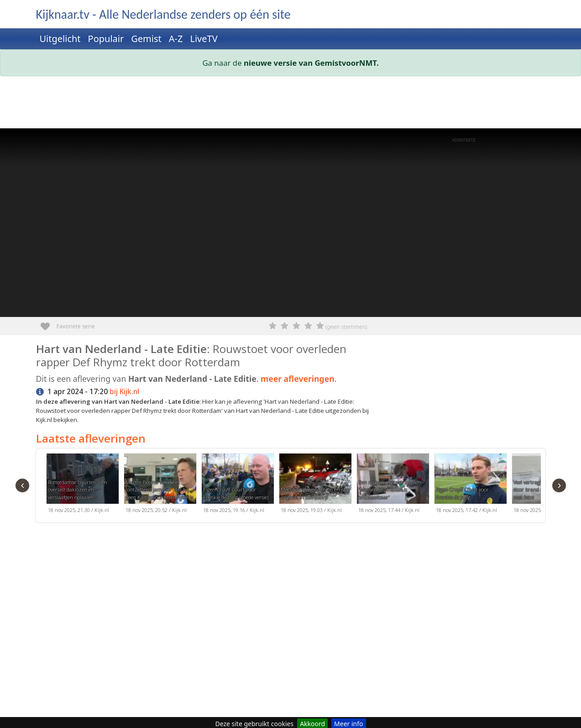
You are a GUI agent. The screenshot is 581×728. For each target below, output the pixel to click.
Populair (106, 39)
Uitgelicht (60, 39)
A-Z (176, 39)
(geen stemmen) (346, 327)
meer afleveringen (298, 379)
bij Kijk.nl (124, 392)
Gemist (146, 39)
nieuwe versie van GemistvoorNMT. (311, 63)
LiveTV (204, 39)
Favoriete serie (49, 323)
